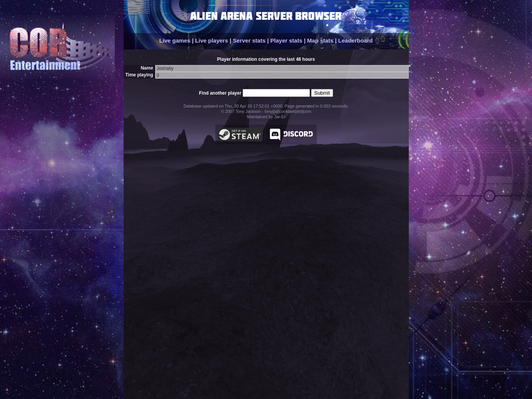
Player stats (286, 40)
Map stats (320, 40)
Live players (212, 40)
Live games (175, 40)
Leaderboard (355, 40)
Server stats (249, 40)
